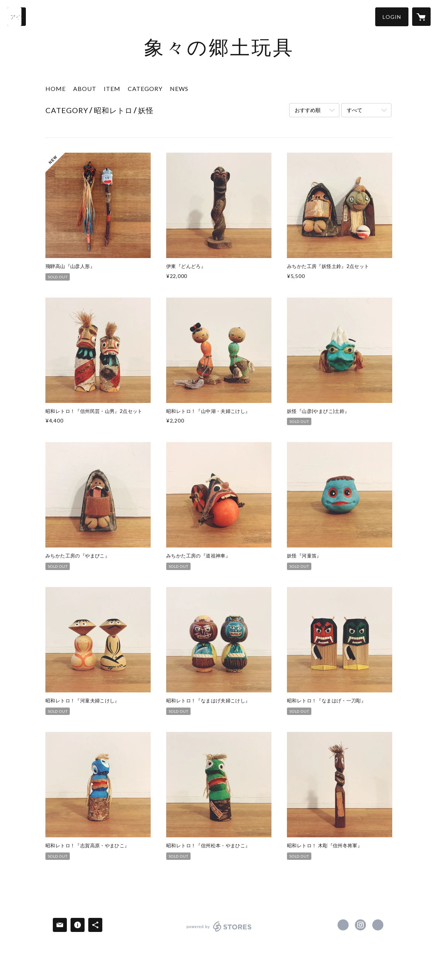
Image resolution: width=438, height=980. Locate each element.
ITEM (112, 89)
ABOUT (85, 89)
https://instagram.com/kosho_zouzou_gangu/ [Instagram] (360, 925)
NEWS (179, 89)
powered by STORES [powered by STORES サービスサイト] (219, 931)
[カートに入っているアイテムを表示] (421, 17)
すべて (355, 110)
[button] (392, 17)
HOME (56, 89)
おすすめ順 (308, 110)
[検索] (17, 17)
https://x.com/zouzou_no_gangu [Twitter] (343, 925)
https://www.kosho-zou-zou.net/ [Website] (378, 925)
